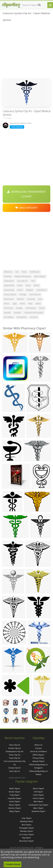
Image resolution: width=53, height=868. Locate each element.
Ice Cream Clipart (27, 834)
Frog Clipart (15, 795)
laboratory (41, 290)
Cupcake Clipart (15, 798)
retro (38, 303)
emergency (22, 317)
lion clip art (35, 294)
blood (36, 285)
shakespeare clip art (14, 751)
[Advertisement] (26, 51)
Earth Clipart (15, 801)
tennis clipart (10, 294)
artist (22, 303)
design (19, 308)
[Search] (40, 5)
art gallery (9, 317)
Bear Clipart (38, 808)
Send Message (17, 127)
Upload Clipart (38, 761)
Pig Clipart (26, 838)
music (7, 303)
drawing (31, 299)
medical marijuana (23, 276)
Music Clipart (15, 805)
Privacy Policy (38, 758)
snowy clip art (15, 768)
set (17, 272)
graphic (17, 313)
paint (28, 285)
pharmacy (8, 308)
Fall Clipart (38, 792)
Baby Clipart (14, 811)
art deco (34, 317)
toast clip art (15, 758)
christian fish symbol (34, 313)
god (40, 299)
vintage (23, 294)
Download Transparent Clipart (26, 194)
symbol (7, 313)
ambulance (9, 281)
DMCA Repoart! (27, 208)
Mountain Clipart (27, 841)
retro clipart (40, 276)
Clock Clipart (38, 795)
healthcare (35, 272)
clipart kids (9, 285)
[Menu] (50, 5)
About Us (38, 745)
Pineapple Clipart (26, 828)
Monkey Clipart (26, 831)
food (24, 272)
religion (30, 290)
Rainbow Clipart (38, 811)
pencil (42, 308)
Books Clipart (15, 792)
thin (33, 281)
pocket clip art (15, 748)
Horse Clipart (38, 798)
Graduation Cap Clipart (38, 805)
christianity (31, 308)
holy (30, 303)
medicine (8, 272)
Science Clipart (15, 808)
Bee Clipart (38, 801)
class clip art (15, 745)
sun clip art (23, 281)
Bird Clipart (26, 825)
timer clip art (15, 755)
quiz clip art (15, 771)
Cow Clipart (26, 818)
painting (8, 276)
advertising (9, 290)
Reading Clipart (26, 821)
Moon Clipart (39, 788)
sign (15, 303)
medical (20, 299)
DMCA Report (38, 755)
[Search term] (33, 5)
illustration (9, 299)
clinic (20, 285)
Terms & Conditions (38, 751)
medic (20, 290)
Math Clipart (15, 788)
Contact (39, 748)
